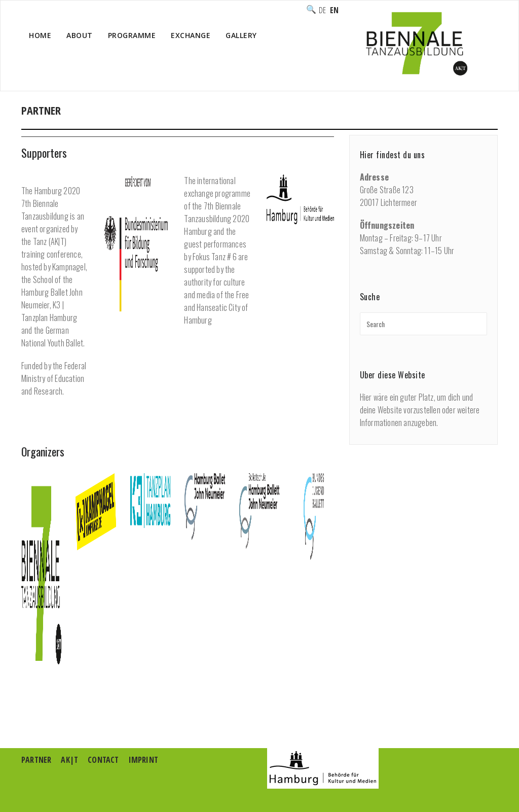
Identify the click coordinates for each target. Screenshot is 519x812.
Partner (36, 760)
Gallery (241, 35)
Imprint (143, 760)
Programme (132, 35)
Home (40, 35)
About (80, 35)
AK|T (69, 760)
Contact (103, 760)
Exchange (191, 35)
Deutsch (322, 11)
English (334, 11)
